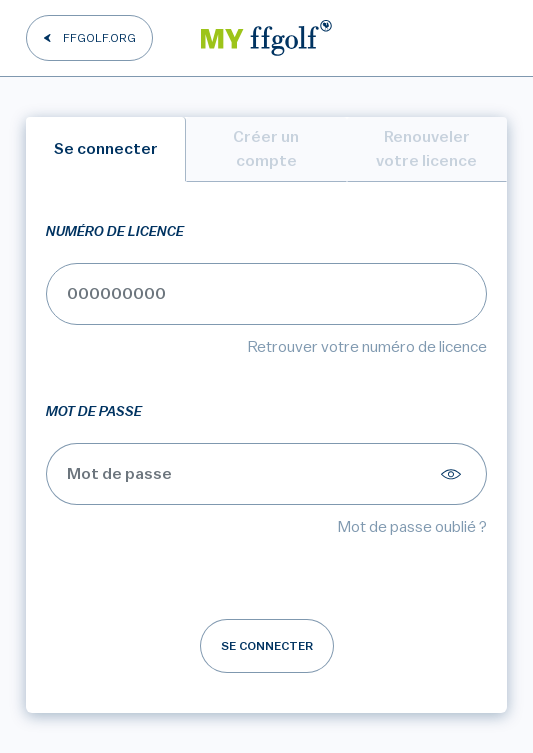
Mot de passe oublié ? (412, 527)
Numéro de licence (115, 232)
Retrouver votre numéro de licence (367, 347)
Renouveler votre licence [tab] (426, 149)
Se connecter (267, 646)
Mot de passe (94, 412)
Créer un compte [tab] (266, 149)
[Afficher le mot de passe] (454, 474)
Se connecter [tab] (106, 149)
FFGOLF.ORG (99, 38)
